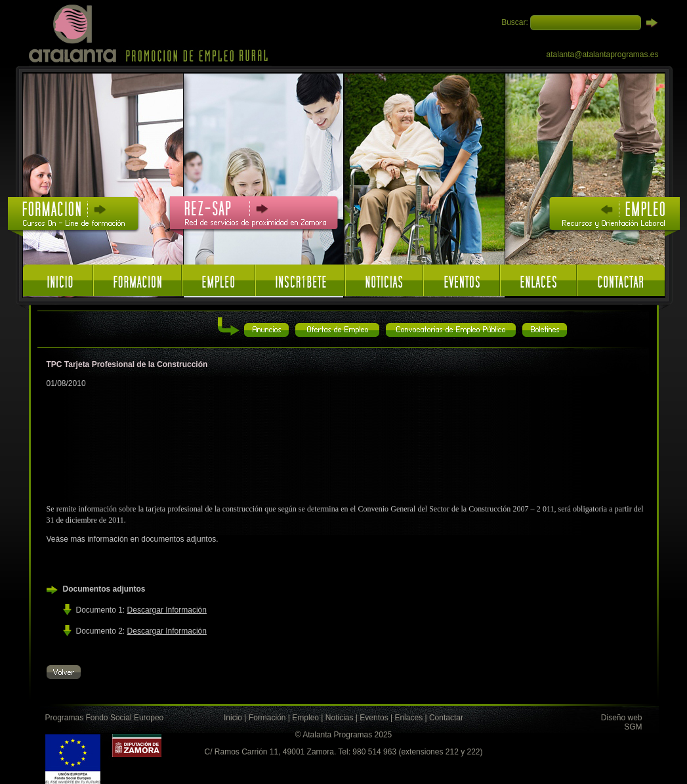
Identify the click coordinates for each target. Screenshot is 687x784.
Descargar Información (167, 610)
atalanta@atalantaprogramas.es (603, 54)
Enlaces (408, 718)
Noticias (340, 718)
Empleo (305, 718)
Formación (267, 718)
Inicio (233, 718)
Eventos (374, 718)
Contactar (446, 718)
